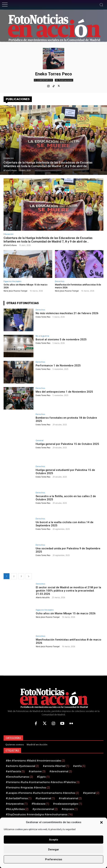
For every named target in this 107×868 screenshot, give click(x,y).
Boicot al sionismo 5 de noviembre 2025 (61, 339)
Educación (9, 158)
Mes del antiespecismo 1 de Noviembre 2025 (64, 392)
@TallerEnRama (10, 245)
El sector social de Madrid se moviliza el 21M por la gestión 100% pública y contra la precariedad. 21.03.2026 (68, 591)
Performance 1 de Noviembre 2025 (58, 366)
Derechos (60, 281)
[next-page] (29, 576)
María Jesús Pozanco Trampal (15, 291)
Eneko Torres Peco (43, 317)
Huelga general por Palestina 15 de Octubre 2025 (67, 444)
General (40, 440)
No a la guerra (42, 336)
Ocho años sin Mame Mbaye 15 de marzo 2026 (66, 613)
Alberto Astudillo (43, 597)
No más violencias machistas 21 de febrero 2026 (67, 313)
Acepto (54, 840)
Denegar (54, 850)
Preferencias (54, 859)
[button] (101, 822)
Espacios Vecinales (12, 281)
